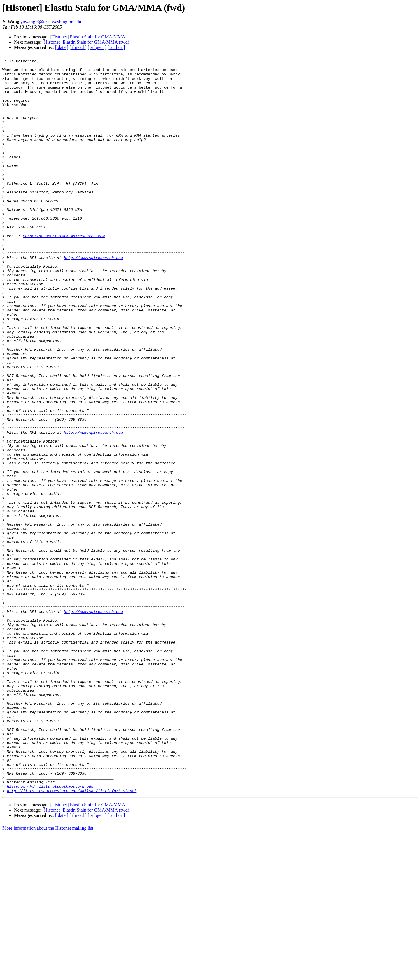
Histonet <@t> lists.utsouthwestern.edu (50, 932)
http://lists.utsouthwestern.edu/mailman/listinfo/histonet (72, 937)
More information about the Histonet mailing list (48, 975)
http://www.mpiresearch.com (93, 298)
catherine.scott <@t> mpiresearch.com (64, 272)
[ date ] (62, 47)
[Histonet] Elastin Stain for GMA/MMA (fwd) (86, 42)
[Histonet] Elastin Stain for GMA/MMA (88, 37)
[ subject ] (97, 47)
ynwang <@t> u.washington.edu (51, 22)
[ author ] (116, 47)
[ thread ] (78, 47)
